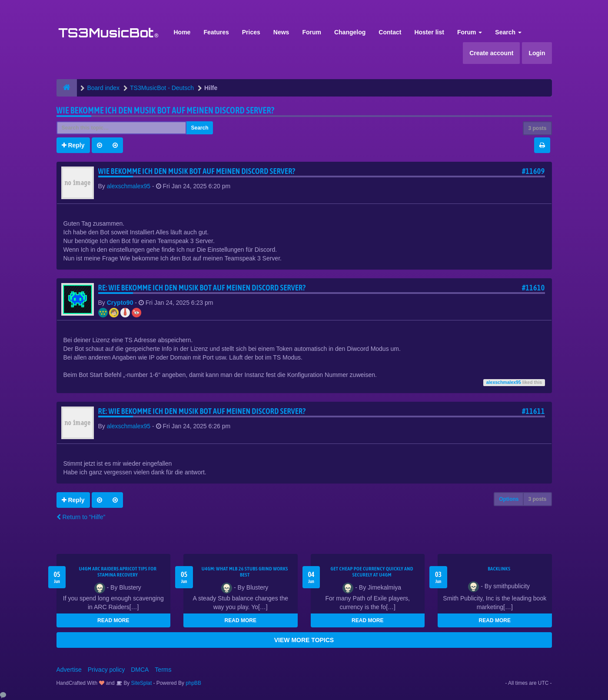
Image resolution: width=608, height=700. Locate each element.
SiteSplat (141, 683)
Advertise (69, 670)
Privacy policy (106, 670)
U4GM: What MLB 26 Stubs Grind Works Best (245, 572)
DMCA (140, 670)
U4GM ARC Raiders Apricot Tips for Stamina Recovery (118, 572)
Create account (491, 53)
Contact (390, 32)
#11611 (533, 411)
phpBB (193, 683)
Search (508, 32)
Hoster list (429, 32)
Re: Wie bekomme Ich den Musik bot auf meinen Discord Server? (202, 288)
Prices (251, 32)
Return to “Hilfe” (81, 517)
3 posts (537, 128)
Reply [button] (73, 145)
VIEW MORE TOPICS (304, 640)
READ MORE (113, 620)
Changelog (350, 32)
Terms (163, 670)
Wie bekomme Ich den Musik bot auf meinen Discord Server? (166, 110)
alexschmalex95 (129, 186)
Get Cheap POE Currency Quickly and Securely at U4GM (372, 572)
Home (182, 32)
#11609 (533, 171)
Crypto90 (120, 303)
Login (537, 53)
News (281, 32)
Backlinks (499, 569)
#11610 (533, 288)
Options (509, 499)
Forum (312, 32)
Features (216, 32)
